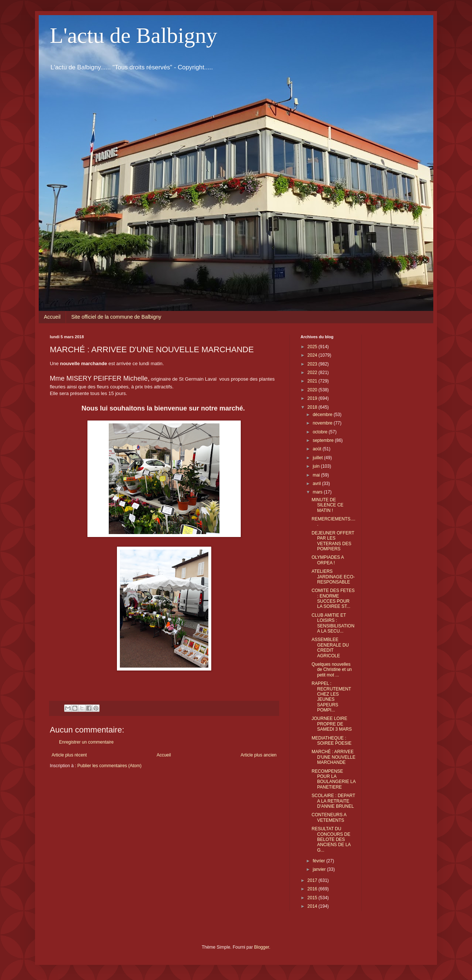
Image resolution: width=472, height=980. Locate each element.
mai (317, 475)
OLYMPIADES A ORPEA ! (328, 560)
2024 (313, 355)
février (320, 861)
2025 (313, 347)
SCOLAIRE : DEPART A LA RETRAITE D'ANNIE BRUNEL (333, 801)
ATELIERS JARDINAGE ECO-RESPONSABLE (333, 577)
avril (317, 484)
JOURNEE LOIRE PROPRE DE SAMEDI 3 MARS (332, 724)
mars (318, 492)
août (318, 449)
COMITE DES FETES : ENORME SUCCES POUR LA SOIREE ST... (333, 598)
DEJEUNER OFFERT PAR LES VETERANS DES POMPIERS (333, 541)
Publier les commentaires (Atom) (110, 766)
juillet (318, 458)
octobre (321, 432)
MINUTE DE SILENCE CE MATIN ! (327, 505)
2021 (313, 381)
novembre (323, 423)
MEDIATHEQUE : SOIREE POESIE (332, 741)
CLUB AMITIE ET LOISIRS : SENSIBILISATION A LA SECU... (333, 623)
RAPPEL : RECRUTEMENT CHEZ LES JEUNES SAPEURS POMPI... (331, 697)
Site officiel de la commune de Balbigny (116, 317)
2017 (313, 880)
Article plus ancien (259, 755)
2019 (313, 398)
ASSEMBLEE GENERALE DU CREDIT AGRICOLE (330, 647)
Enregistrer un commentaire (86, 742)
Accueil (52, 317)
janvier (320, 869)
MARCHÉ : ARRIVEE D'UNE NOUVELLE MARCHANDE (334, 757)
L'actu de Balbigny (133, 35)
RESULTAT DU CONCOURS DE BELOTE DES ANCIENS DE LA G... (331, 839)
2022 (313, 373)
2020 (313, 390)
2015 (313, 898)
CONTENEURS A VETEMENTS (329, 817)
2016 (313, 889)
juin (317, 466)
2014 (313, 906)
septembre (324, 440)
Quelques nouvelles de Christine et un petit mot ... (332, 670)
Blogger (262, 947)
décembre (323, 415)
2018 (313, 407)
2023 (313, 364)
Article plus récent (69, 755)
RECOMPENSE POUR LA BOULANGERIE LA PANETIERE (334, 779)
